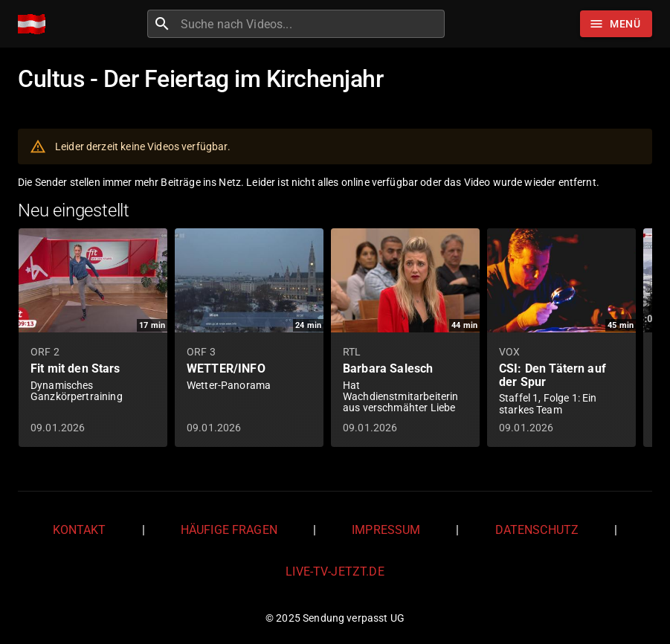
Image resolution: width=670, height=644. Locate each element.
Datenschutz (537, 530)
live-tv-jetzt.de (335, 571)
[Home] (35, 24)
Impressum (386, 530)
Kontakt (80, 530)
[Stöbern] (616, 24)
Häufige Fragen (229, 530)
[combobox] (311, 24)
